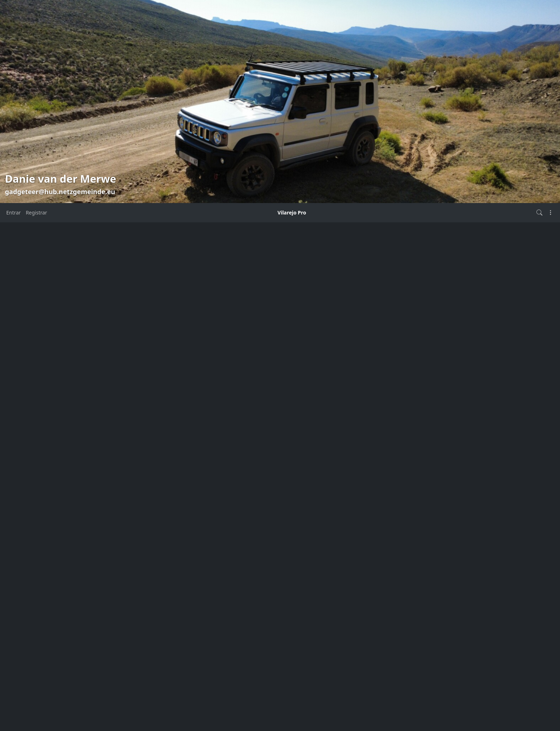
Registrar (36, 213)
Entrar (14, 213)
